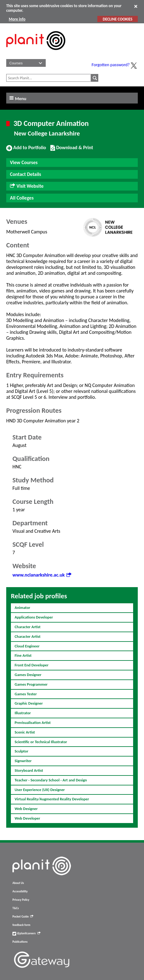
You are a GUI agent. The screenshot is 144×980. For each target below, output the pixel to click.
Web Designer (26, 809)
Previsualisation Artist (33, 722)
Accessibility (20, 891)
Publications (20, 942)
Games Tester (26, 694)
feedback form (21, 925)
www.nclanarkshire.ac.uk (42, 575)
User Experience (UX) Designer (40, 790)
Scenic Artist (25, 732)
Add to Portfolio (26, 150)
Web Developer (27, 818)
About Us (18, 883)
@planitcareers (26, 933)
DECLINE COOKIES (117, 19)
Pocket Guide (23, 917)
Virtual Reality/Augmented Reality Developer (52, 799)
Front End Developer (32, 665)
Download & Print (72, 150)
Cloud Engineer (27, 646)
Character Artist (28, 627)
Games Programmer (31, 684)
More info (17, 19)
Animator (22, 607)
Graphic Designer (29, 703)
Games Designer (28, 675)
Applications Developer (34, 617)
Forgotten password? (111, 65)
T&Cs (16, 908)
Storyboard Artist (29, 770)
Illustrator (23, 713)
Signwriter (23, 761)
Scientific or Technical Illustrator (41, 742)
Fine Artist (23, 655)
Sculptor (21, 751)
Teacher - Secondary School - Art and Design (51, 780)
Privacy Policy (21, 900)
